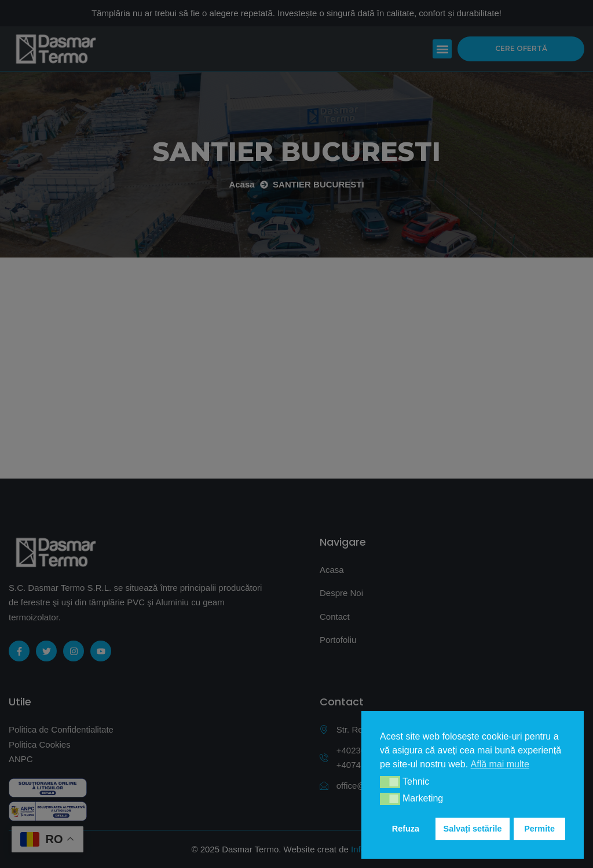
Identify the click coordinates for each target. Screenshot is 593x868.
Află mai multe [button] (500, 764)
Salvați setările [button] (473, 829)
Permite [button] (539, 829)
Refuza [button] (406, 829)
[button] (390, 782)
